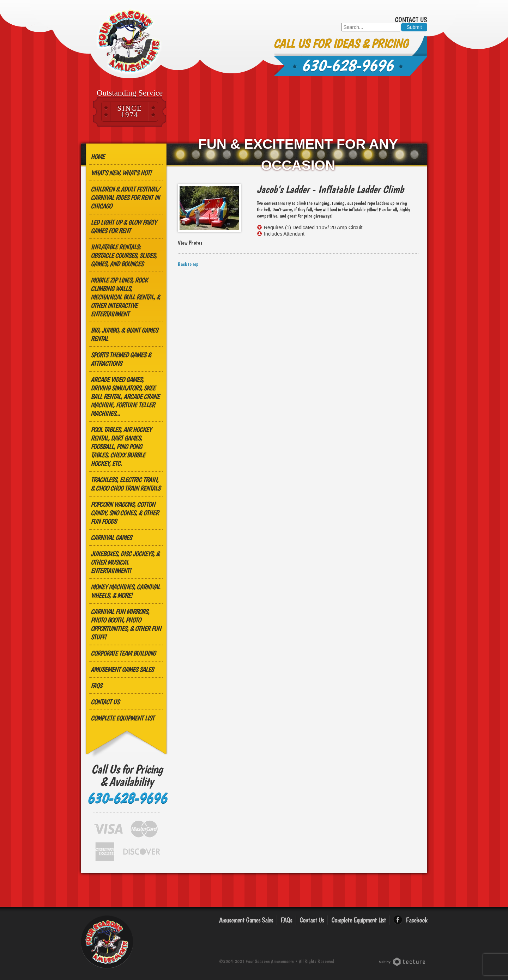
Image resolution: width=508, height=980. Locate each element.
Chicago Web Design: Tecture (403, 962)
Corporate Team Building (123, 653)
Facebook (416, 920)
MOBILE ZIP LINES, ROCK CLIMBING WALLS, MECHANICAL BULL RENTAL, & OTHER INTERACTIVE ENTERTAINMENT (125, 297)
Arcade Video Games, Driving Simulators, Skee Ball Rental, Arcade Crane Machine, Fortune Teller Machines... (125, 396)
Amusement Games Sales (122, 669)
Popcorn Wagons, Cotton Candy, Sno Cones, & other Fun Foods (125, 513)
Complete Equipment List (122, 718)
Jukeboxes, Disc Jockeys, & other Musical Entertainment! (125, 562)
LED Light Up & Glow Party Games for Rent (124, 226)
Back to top (188, 264)
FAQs (96, 686)
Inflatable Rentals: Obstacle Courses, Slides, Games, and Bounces (124, 255)
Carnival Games (111, 537)
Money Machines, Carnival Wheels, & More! (125, 591)
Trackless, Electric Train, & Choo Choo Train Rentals (125, 484)
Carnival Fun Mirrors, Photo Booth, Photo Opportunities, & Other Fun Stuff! (126, 624)
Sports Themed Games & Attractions (121, 359)
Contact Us (411, 20)
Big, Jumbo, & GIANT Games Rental (124, 334)
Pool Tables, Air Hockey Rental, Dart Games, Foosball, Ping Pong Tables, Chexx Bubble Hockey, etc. (121, 446)
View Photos (190, 243)
